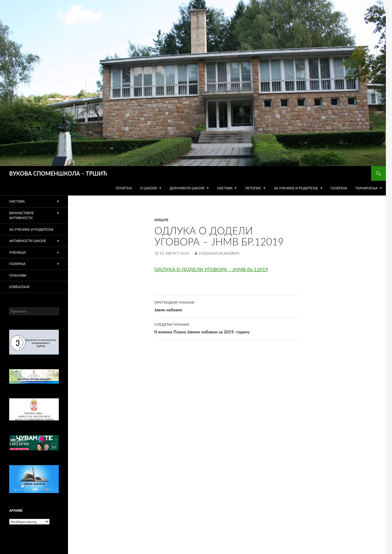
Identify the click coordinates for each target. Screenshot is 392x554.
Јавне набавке (227, 305)
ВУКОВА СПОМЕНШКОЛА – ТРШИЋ (58, 173)
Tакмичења (366, 188)
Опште (161, 220)
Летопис (253, 188)
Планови (18, 275)
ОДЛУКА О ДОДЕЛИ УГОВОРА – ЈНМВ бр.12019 (211, 269)
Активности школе (28, 241)
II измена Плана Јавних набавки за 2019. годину (227, 328)
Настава (225, 188)
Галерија (339, 188)
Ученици (17, 252)
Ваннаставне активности (22, 215)
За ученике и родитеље (296, 188)
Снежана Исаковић (219, 253)
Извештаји (19, 287)
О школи (148, 188)
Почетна (124, 188)
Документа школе (187, 188)
